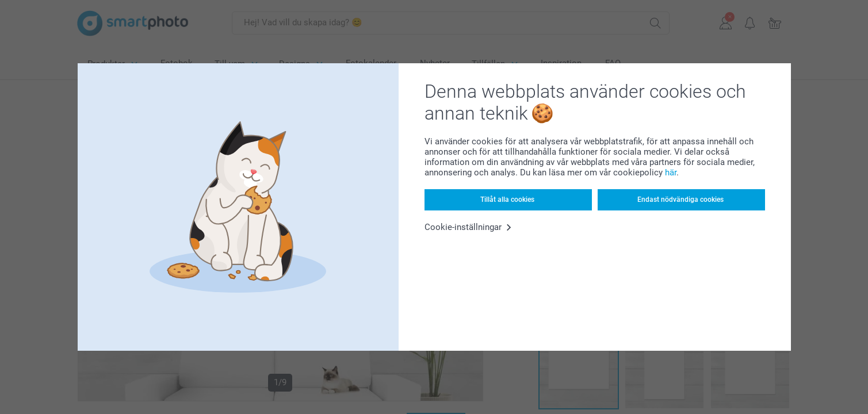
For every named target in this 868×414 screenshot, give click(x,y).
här (671, 172)
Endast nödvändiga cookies (680, 200)
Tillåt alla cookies (507, 200)
